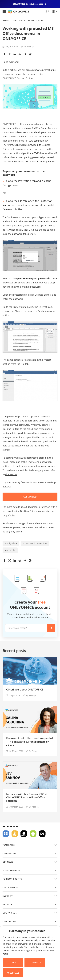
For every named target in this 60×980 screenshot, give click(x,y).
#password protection (35, 543)
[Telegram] (25, 54)
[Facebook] (4, 54)
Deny (13, 963)
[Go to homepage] (19, 12)
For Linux (15, 834)
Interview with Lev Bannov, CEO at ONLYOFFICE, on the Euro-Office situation (27, 798)
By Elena (33, 751)
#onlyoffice (11, 543)
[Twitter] (10, 54)
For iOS (42, 834)
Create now (51, 628)
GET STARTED (30, 497)
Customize (35, 963)
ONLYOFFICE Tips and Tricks (28, 21)
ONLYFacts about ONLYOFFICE (25, 690)
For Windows (6, 834)
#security (10, 550)
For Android (33, 834)
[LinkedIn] (15, 54)
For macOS (24, 834)
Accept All (13, 973)
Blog (6, 21)
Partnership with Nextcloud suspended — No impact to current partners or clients (30, 742)
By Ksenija (29, 47)
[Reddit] (20, 54)
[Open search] (47, 12)
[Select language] (54, 12)
